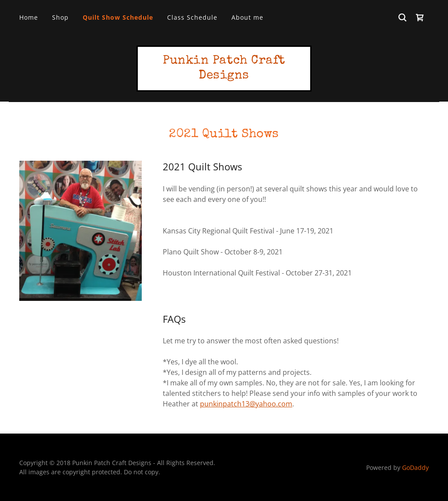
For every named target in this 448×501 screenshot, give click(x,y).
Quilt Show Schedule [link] (118, 17)
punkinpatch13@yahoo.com (246, 404)
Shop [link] (60, 17)
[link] (420, 18)
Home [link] (29, 17)
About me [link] (247, 17)
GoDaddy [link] (415, 467)
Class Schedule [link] (192, 17)
